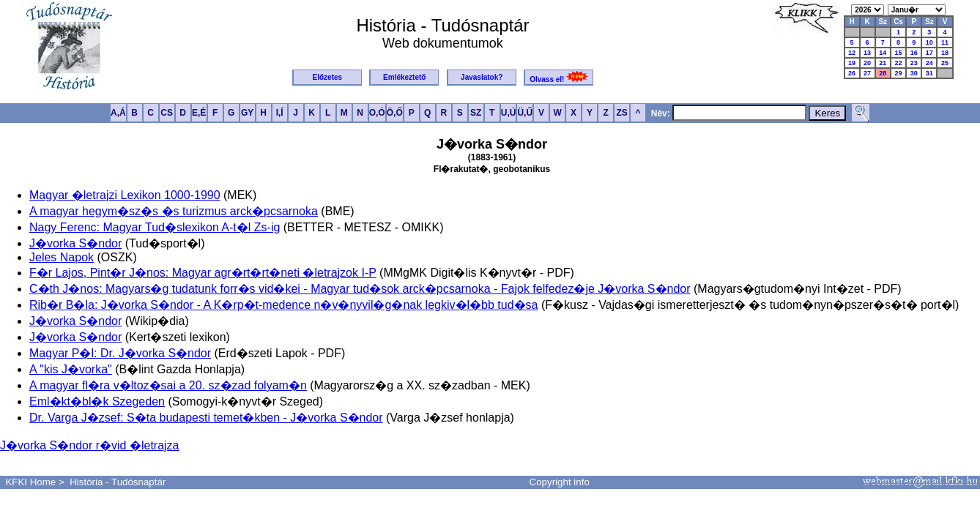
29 (899, 73)
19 (852, 63)
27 (867, 73)
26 (852, 73)
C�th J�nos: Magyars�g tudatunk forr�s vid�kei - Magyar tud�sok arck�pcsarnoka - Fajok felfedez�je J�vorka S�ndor (360, 289)
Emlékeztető (404, 77)
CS (167, 113)
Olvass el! (559, 77)
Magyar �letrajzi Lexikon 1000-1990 (125, 195)
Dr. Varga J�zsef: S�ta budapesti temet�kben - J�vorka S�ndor (206, 418)
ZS (621, 113)
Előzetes (328, 77)
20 (867, 63)
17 (929, 53)
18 (945, 53)
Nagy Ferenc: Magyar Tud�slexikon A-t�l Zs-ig (155, 227)
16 (914, 53)
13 (867, 53)
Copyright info (560, 482)
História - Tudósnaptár (118, 482)
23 (914, 63)
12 (852, 53)
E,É (199, 113)
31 (929, 73)
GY (247, 113)
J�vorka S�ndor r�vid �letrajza (90, 445)
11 (945, 42)
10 (929, 42)
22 (899, 63)
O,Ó (377, 113)
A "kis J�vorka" (71, 369)
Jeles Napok (62, 257)
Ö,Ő (395, 113)
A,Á (118, 113)
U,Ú (509, 113)
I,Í (280, 113)
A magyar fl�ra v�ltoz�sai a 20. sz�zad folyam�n (168, 385)
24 (929, 63)
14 (883, 53)
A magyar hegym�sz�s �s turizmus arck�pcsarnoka (174, 211)
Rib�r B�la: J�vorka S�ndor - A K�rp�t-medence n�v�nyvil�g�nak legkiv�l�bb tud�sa (283, 305)
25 (945, 63)
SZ (476, 113)
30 (914, 73)
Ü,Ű (525, 113)
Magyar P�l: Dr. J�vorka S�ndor (120, 353)
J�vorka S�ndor (75, 243)
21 (883, 63)
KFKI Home (30, 482)
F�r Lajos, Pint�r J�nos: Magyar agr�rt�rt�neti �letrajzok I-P (203, 273)
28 (883, 73)
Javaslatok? (482, 77)
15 (899, 53)
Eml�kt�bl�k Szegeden (97, 401)
